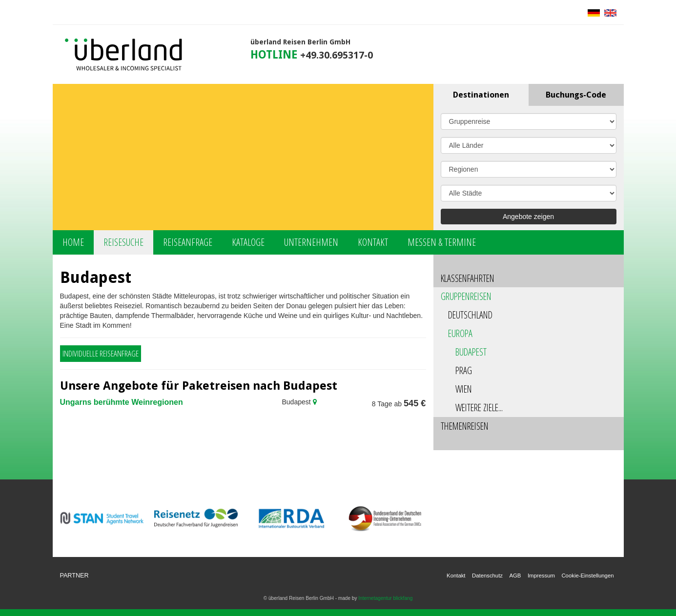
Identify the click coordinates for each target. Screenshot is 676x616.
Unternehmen (311, 242)
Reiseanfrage (188, 242)
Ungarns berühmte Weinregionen (122, 402)
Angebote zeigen (528, 217)
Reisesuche (123, 242)
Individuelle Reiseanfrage (101, 353)
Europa (460, 333)
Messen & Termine (442, 242)
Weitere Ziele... (479, 407)
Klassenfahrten (468, 278)
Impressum (541, 576)
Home (73, 242)
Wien (464, 389)
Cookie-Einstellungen (587, 576)
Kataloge (248, 242)
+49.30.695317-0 (337, 55)
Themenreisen (465, 426)
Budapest (471, 352)
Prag (464, 370)
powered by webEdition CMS (645, 612)
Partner (74, 576)
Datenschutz (487, 576)
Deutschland (470, 315)
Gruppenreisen (466, 296)
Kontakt (373, 242)
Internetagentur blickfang (385, 598)
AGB (515, 576)
